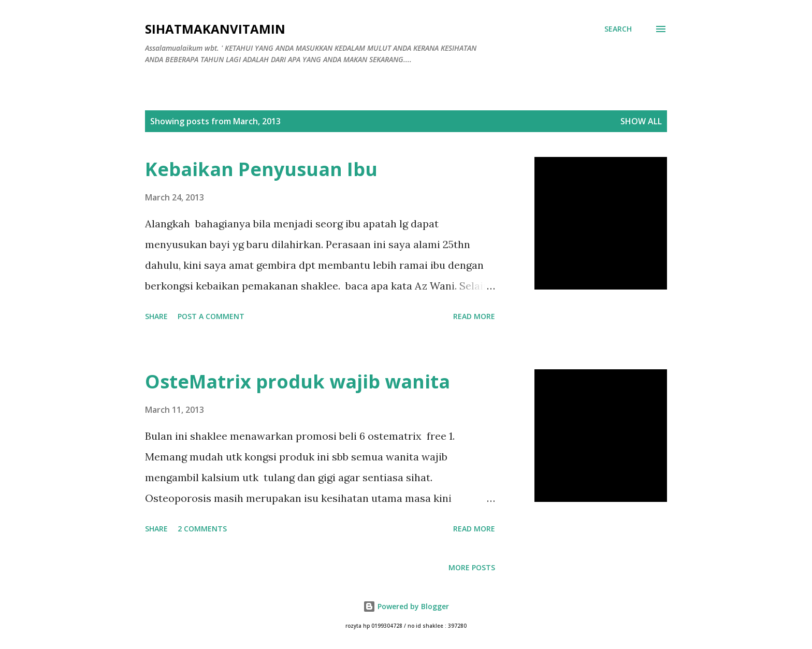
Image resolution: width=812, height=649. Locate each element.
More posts (472, 567)
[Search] (618, 29)
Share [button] (156, 316)
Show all (641, 121)
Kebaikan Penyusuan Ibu (261, 169)
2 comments (202, 529)
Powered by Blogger (406, 606)
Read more (474, 316)
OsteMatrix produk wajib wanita (298, 381)
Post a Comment (211, 316)
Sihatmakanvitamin (215, 29)
